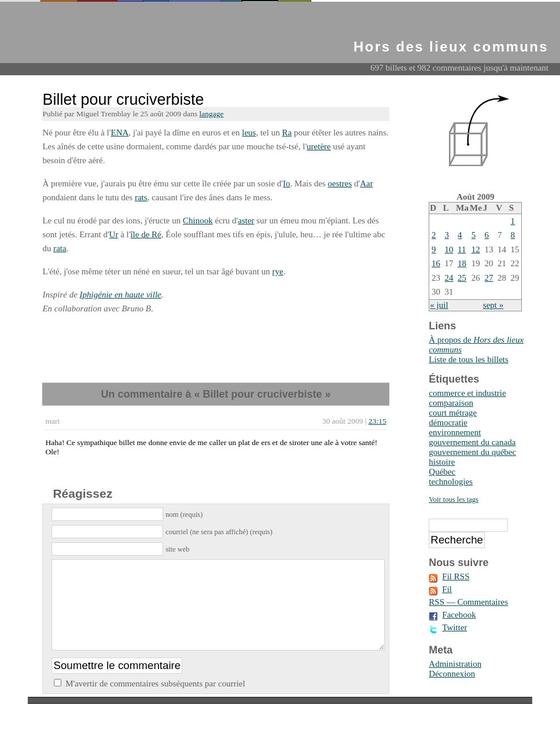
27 (489, 278)
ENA (119, 133)
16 (436, 263)
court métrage (453, 413)
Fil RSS (456, 576)
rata (60, 248)
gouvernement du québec (472, 452)
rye (278, 271)
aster (246, 221)
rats (141, 197)
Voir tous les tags (454, 499)
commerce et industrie (467, 393)
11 (462, 249)
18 (462, 263)
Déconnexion (452, 674)
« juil (439, 305)
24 (449, 278)
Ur (114, 234)
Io (287, 183)
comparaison (451, 403)
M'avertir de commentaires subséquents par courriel (155, 701)
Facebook (459, 615)
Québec (442, 472)
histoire (442, 462)
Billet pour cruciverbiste (123, 100)
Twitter (454, 627)
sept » (493, 305)
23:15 (377, 421)
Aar (366, 183)
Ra (287, 133)
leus (249, 133)
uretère (319, 146)
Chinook (198, 221)
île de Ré (145, 234)
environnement (455, 432)
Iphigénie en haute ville (121, 295)
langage (212, 114)
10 (449, 249)
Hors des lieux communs (451, 47)
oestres (340, 183)
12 (476, 249)
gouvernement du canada (472, 442)
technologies (451, 482)
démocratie (448, 423)
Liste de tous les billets (468, 359)
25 (462, 278)
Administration (455, 664)
